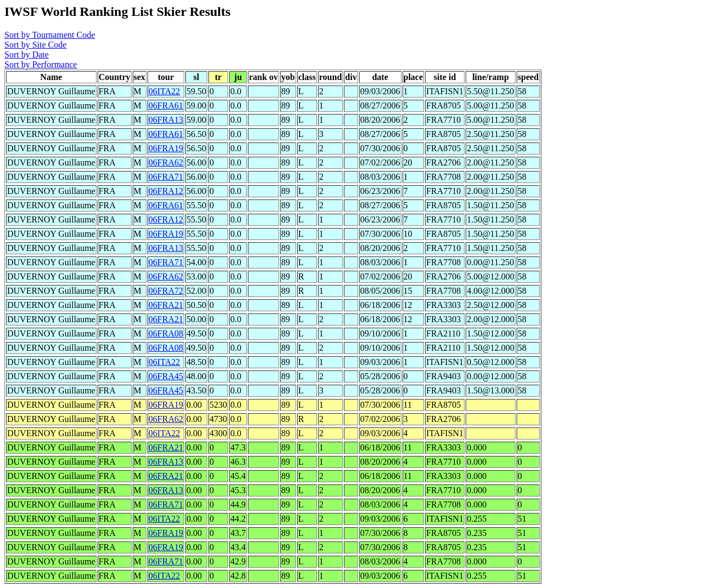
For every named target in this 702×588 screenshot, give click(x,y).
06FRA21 (166, 305)
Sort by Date (27, 55)
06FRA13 (166, 120)
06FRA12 (166, 191)
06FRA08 (166, 333)
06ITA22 (164, 91)
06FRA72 (166, 291)
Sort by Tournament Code (50, 35)
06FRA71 (166, 177)
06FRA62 (166, 162)
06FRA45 (166, 376)
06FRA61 (166, 105)
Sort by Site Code (35, 45)
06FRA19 (166, 148)
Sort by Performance (41, 64)
